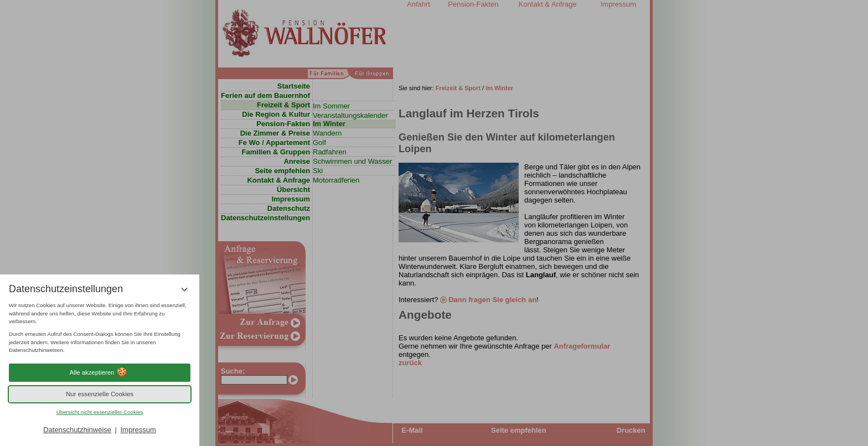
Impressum (138, 430)
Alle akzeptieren (100, 372)
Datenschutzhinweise (77, 430)
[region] (100, 328)
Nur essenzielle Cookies (100, 394)
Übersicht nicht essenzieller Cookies (100, 412)
